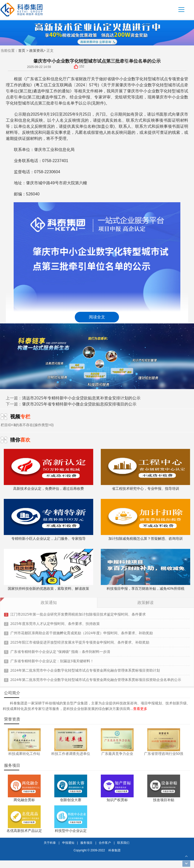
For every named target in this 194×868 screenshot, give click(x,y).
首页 (22, 51)
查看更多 (140, 709)
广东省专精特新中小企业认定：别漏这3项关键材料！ (52, 659)
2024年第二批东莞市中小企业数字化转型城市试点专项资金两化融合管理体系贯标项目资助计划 (85, 669)
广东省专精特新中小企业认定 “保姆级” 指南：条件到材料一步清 (60, 650)
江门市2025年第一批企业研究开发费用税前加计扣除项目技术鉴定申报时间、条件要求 (78, 613)
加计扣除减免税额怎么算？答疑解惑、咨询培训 (145, 520)
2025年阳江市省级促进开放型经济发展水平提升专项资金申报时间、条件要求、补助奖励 (80, 641)
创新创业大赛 (71, 800)
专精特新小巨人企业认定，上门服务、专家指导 (48, 520)
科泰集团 (114, 850)
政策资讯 (36, 51)
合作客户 (105, 843)
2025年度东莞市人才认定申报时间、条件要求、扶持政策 (55, 622)
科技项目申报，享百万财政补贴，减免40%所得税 (145, 570)
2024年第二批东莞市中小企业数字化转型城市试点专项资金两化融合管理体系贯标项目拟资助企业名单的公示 (96, 678)
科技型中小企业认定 (71, 831)
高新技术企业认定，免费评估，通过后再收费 (48, 470)
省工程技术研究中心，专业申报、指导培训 (145, 470)
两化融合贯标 (24, 800)
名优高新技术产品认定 (24, 831)
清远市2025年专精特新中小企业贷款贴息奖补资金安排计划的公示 (81, 398)
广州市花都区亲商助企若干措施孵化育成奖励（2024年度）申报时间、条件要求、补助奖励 (82, 631)
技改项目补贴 (164, 800)
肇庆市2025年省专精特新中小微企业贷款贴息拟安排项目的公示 (79, 404)
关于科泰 (50, 843)
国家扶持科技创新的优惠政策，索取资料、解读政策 (48, 570)
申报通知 (68, 843)
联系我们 (123, 843)
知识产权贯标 (117, 800)
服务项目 (86, 843)
